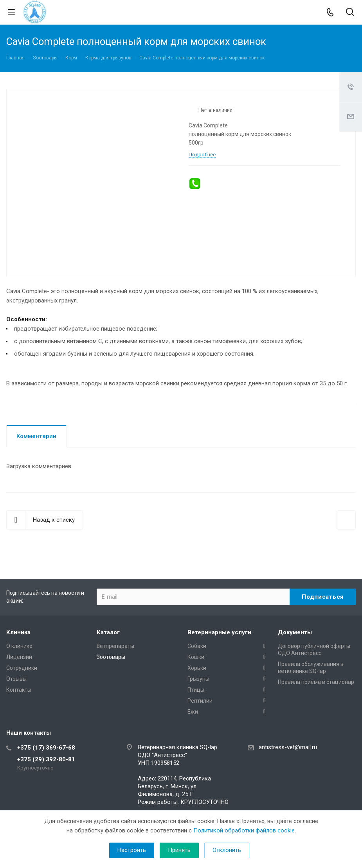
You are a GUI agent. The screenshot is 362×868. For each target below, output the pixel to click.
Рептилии (200, 701)
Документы (295, 632)
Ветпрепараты (115, 646)
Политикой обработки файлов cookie (244, 830)
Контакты (19, 690)
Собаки (197, 646)
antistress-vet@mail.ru (288, 747)
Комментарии (36, 436)
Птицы (196, 690)
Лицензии (19, 657)
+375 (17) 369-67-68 (46, 748)
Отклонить (227, 850)
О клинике (19, 646)
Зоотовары (111, 657)
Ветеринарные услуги (219, 632)
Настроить (132, 850)
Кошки (196, 657)
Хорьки (197, 668)
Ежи (193, 712)
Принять (179, 850)
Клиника (18, 632)
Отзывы (16, 679)
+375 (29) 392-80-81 (46, 759)
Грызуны (198, 679)
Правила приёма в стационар (316, 682)
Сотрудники (22, 668)
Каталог (108, 632)
